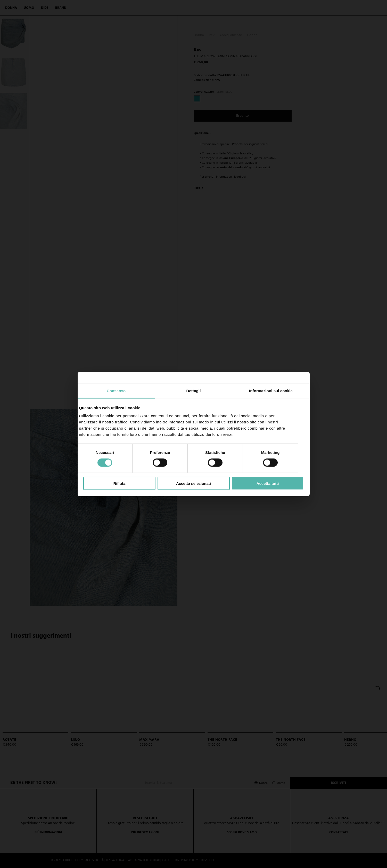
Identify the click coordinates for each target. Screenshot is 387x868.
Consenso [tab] (116, 391)
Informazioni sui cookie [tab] (271, 391)
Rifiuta (120, 483)
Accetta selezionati (193, 483)
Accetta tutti (268, 483)
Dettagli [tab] (194, 391)
